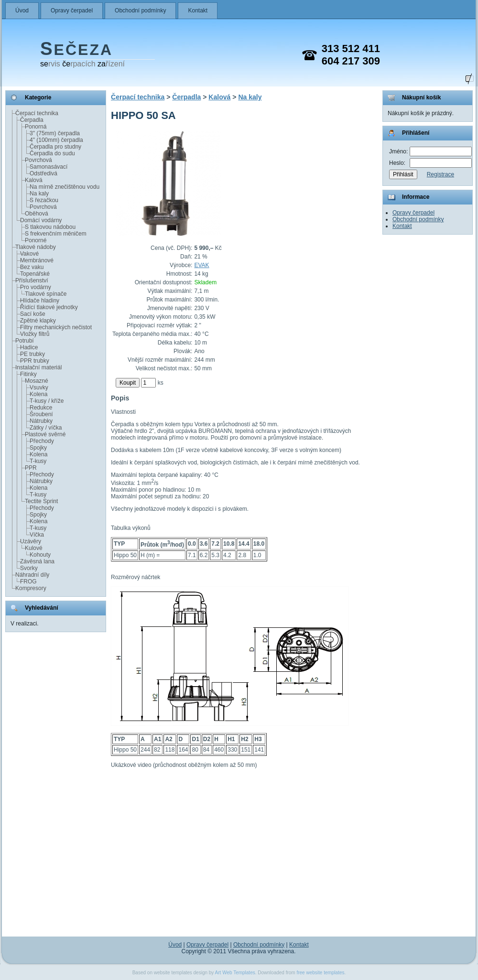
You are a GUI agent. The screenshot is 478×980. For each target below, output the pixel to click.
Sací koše (33, 314)
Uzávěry (31, 541)
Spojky (38, 448)
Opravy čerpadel (72, 11)
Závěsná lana (37, 561)
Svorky (29, 568)
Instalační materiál (38, 367)
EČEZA (76, 50)
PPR (31, 468)
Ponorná (36, 127)
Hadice (29, 347)
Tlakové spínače (46, 294)
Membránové (37, 260)
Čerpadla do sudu (52, 153)
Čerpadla (32, 120)
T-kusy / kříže (47, 401)
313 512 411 (351, 48)
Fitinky (28, 374)
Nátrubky (41, 421)
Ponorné (36, 240)
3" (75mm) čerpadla (55, 133)
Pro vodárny (36, 287)
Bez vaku (32, 267)
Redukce (41, 408)
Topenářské (35, 274)
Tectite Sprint (41, 501)
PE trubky (33, 354)
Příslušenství (32, 280)
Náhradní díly (32, 575)
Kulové (34, 548)
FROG (28, 582)
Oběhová (37, 214)
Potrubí (25, 341)
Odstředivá (43, 173)
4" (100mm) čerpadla (56, 140)
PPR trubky (35, 361)
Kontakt (198, 11)
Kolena (38, 394)
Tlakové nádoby (36, 247)
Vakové (29, 254)
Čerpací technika (37, 113)
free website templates (320, 973)
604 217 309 (351, 61)
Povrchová (38, 160)
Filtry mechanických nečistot (56, 327)
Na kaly (39, 194)
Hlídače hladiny (40, 301)
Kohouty (40, 555)
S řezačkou (44, 200)
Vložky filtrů (35, 334)
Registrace (440, 174)
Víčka (37, 535)
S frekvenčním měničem (56, 234)
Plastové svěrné (45, 434)
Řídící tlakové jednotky (49, 307)
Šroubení (41, 414)
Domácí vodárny (41, 220)
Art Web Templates (235, 973)
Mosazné (37, 381)
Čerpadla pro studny (55, 147)
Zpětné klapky (38, 321)
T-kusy (38, 461)
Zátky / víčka (46, 428)
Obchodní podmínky (140, 11)
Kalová (34, 180)
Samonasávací (49, 167)
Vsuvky (39, 388)
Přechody (42, 441)
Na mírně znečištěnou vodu (65, 187)
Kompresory (31, 588)
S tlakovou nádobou (50, 227)
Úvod (22, 11)
